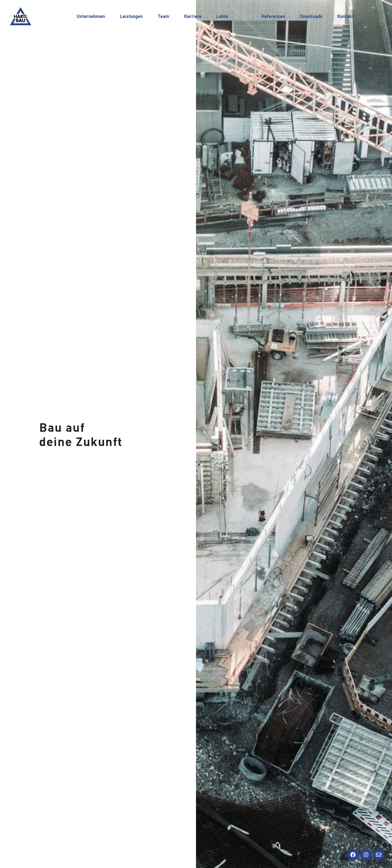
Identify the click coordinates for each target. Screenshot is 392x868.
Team (163, 16)
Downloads (311, 16)
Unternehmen (91, 16)
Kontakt (346, 16)
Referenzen (273, 16)
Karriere (193, 16)
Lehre (222, 16)
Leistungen (131, 16)
